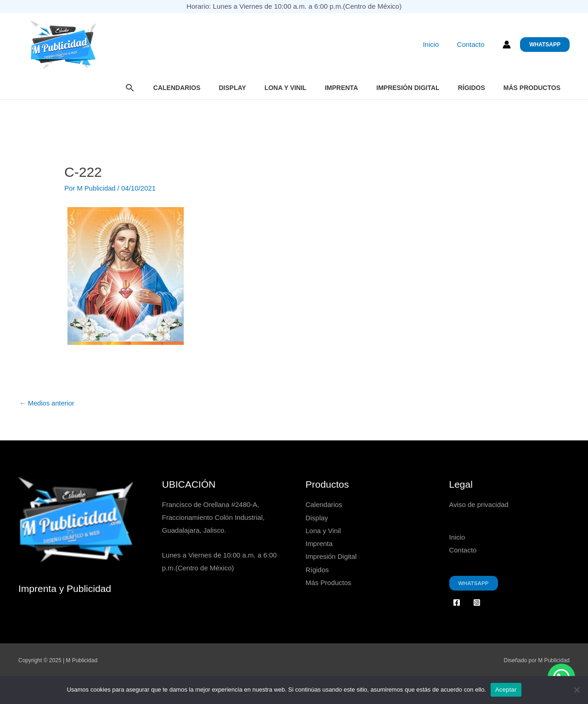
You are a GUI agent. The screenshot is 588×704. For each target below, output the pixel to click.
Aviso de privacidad (479, 505)
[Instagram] (477, 602)
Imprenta (341, 88)
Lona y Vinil (286, 88)
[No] (577, 690)
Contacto (473, 45)
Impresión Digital (408, 88)
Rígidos (472, 88)
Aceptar (506, 690)
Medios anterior (48, 403)
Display (232, 88)
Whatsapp (474, 583)
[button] (545, 45)
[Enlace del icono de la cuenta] (507, 45)
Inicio (437, 45)
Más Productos (532, 88)
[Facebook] (457, 602)
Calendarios (177, 88)
